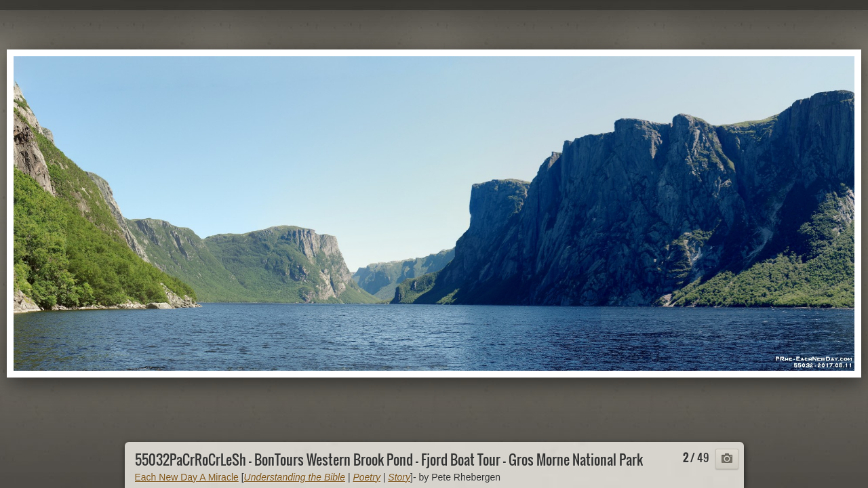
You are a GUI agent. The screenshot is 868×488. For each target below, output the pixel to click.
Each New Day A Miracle (187, 477)
